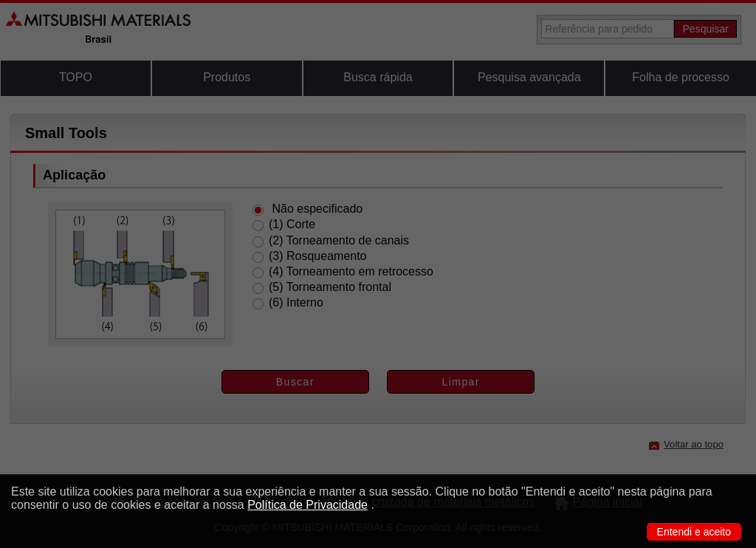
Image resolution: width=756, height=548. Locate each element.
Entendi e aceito (694, 532)
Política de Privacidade (307, 505)
